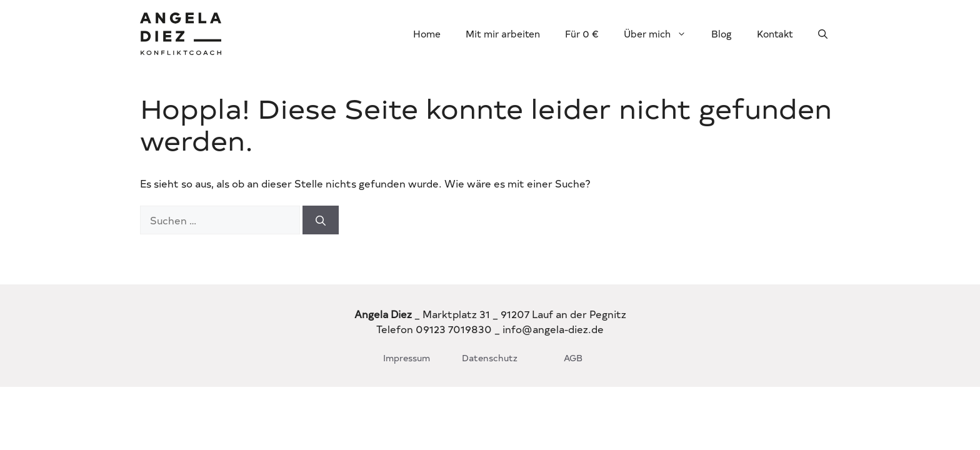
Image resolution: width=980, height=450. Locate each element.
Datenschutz (490, 358)
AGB (573, 358)
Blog (722, 33)
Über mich (661, 34)
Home (427, 33)
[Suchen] (321, 220)
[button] (823, 34)
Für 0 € (582, 33)
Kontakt (775, 33)
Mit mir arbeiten (503, 33)
